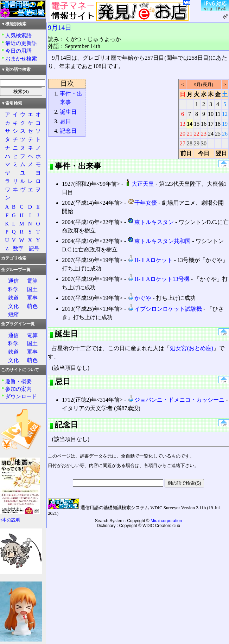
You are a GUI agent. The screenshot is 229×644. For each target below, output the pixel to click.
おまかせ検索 (21, 58)
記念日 (68, 131)
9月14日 (60, 28)
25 (218, 134)
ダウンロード (21, 396)
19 (225, 124)
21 (190, 134)
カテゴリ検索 (14, 258)
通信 (13, 281)
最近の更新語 (21, 43)
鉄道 (13, 298)
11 (218, 114)
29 (197, 143)
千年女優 (142, 203)
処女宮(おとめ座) (192, 348)
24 (211, 134)
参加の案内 (18, 389)
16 (204, 124)
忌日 (65, 121)
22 (197, 134)
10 (211, 114)
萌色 (32, 306)
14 (190, 124)
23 (204, 134)
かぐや (139, 298)
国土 (32, 289)
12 (225, 114)
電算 (32, 281)
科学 (13, 289)
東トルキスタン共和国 (159, 241)
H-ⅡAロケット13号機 (158, 279)
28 (190, 143)
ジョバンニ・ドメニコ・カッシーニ (176, 400)
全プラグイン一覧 (18, 324)
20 (183, 134)
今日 (204, 153)
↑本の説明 (10, 520)
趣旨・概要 (18, 381)
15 (197, 124)
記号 (34, 248)
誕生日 (68, 112)
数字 (18, 248)
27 (183, 143)
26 (225, 134)
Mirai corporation (166, 521)
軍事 (32, 298)
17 (211, 124)
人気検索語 (18, 35)
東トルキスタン (151, 222)
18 (218, 124)
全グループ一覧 (16, 270)
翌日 (221, 153)
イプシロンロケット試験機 (165, 309)
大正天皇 (139, 184)
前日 (186, 153)
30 (204, 143)
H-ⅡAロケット (150, 260)
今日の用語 (18, 51)
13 (183, 124)
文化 (13, 306)
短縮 (13, 314)
